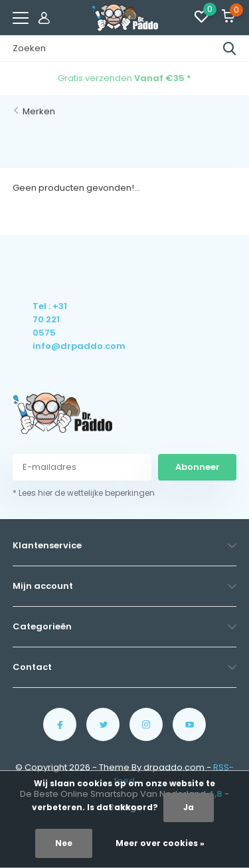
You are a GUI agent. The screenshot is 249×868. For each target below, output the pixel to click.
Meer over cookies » (160, 843)
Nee (64, 843)
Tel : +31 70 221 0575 (50, 319)
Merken (39, 111)
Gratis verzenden (124, 78)
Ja (189, 807)
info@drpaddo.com (51, 346)
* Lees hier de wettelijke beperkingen (84, 493)
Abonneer (198, 467)
